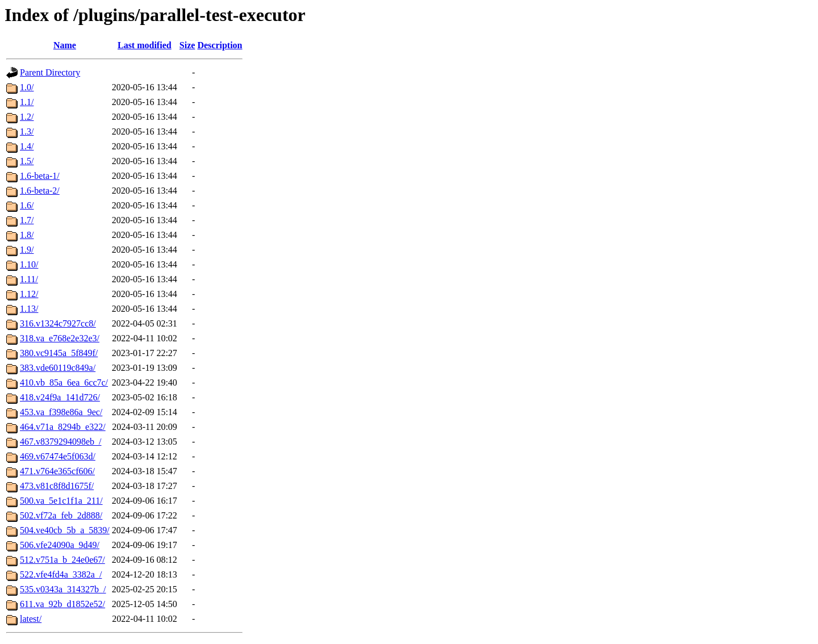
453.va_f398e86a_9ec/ (61, 412)
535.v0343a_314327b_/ (63, 589)
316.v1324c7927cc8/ (58, 323)
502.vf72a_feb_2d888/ (61, 515)
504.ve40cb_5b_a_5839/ (65, 530)
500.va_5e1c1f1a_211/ (61, 501)
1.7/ (27, 220)
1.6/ (27, 205)
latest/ (31, 619)
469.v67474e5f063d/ (58, 456)
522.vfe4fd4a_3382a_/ (61, 574)
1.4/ (27, 146)
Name (65, 45)
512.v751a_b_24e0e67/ (62, 560)
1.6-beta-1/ (40, 176)
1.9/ (27, 250)
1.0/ (27, 87)
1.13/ (29, 309)
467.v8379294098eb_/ (61, 442)
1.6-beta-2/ (40, 191)
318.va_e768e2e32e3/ (60, 338)
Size (187, 45)
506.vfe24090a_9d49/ (60, 545)
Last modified (145, 45)
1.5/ (27, 161)
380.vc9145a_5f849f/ (59, 353)
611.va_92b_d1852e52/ (62, 604)
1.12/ (29, 294)
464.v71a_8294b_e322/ (63, 427)
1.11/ (29, 279)
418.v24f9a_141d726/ (60, 397)
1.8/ (27, 235)
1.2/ (27, 117)
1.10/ (29, 264)
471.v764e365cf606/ (57, 471)
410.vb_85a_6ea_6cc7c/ (64, 382)
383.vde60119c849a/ (58, 368)
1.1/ (27, 102)
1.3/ (27, 131)
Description (220, 45)
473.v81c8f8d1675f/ (57, 486)
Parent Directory (50, 72)
